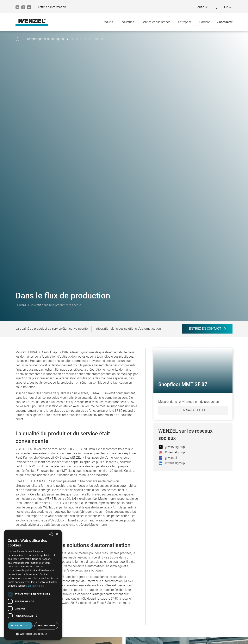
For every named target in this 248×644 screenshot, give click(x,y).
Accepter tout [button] (20, 625)
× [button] (57, 534)
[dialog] (33, 585)
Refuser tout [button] (46, 625)
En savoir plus (193, 410)
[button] (228, 7)
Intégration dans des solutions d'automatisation (128, 329)
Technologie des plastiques (45, 39)
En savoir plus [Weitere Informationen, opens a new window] (36, 586)
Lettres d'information (52, 7)
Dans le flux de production (89, 39)
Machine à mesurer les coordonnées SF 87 (106, 402)
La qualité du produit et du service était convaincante (52, 329)
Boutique (202, 7)
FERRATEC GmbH (39, 352)
